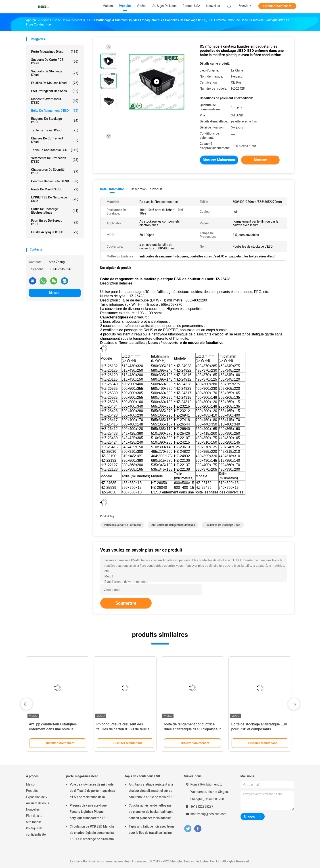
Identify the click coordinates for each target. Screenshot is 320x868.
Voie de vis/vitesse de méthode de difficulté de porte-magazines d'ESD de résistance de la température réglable (92, 791)
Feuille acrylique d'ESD (55, 232)
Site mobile (34, 822)
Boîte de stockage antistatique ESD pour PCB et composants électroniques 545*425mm (259, 729)
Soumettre (126, 603)
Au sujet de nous (38, 803)
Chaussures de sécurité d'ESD (55, 171)
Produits (32, 791)
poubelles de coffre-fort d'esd (122, 525)
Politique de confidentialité (36, 831)
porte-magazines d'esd (55, 52)
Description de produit (146, 189)
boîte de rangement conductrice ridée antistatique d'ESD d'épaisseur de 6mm (192, 729)
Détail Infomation (112, 189)
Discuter (55, 293)
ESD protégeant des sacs (55, 91)
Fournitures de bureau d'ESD (55, 222)
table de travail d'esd (55, 130)
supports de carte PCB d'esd (55, 61)
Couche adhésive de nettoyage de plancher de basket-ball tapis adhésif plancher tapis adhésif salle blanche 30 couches (151, 812)
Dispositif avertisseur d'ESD (55, 101)
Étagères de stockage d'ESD (55, 120)
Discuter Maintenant (277, 6)
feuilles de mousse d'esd (55, 83)
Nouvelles (33, 809)
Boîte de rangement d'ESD (55, 111)
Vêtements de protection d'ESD (55, 160)
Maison (31, 784)
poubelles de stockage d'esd (223, 525)
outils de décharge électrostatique (55, 211)
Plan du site (34, 816)
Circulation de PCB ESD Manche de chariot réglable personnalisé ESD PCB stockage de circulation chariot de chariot (93, 833)
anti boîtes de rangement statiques (173, 525)
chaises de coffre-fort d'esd (55, 140)
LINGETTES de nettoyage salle (55, 199)
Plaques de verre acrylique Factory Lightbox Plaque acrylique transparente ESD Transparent (89, 812)
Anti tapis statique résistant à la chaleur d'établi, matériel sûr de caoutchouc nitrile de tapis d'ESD (152, 791)
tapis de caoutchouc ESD (55, 150)
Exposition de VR (38, 797)
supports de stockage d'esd (55, 73)
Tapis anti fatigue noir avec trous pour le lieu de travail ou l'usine (152, 830)
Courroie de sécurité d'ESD (55, 181)
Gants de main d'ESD (55, 189)
